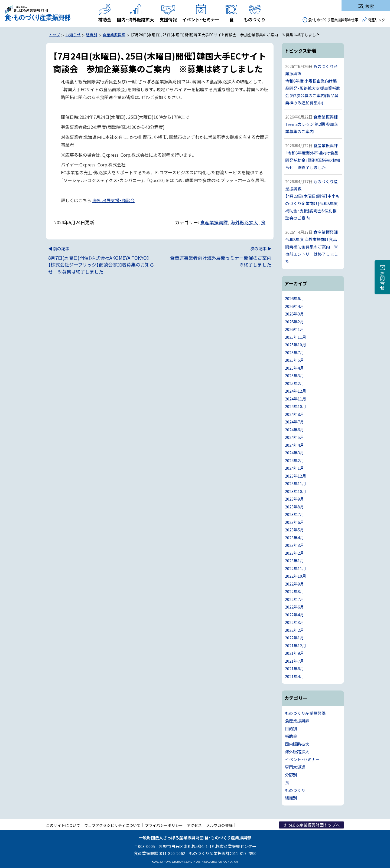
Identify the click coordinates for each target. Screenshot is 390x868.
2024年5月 (294, 437)
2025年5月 (294, 360)
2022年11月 (295, 568)
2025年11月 (295, 337)
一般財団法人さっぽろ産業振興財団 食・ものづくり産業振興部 (37, 13)
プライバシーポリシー (164, 825)
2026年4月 (294, 306)
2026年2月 (294, 322)
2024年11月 (295, 399)
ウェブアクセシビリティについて (112, 825)
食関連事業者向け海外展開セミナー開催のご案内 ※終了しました (220, 257)
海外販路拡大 (244, 222)
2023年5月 (294, 530)
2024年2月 (294, 460)
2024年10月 (295, 406)
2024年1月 (294, 468)
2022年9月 (294, 584)
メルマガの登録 (219, 825)
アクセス (194, 825)
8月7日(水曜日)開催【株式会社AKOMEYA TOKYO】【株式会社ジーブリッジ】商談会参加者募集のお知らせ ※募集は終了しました (102, 260)
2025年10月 (295, 345)
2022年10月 (295, 576)
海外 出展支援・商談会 (113, 200)
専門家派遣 (295, 767)
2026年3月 (294, 314)
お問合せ (382, 281)
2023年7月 (294, 514)
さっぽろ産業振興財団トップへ (311, 825)
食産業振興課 (214, 222)
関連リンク (376, 20)
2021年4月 (294, 676)
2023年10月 (295, 491)
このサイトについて (63, 825)
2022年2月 (294, 630)
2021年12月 (295, 645)
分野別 (291, 775)
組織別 (291, 798)
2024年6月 (294, 430)
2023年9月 (294, 499)
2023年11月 (295, 483)
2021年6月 (294, 668)
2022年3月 (294, 622)
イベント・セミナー (302, 759)
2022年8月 (294, 591)
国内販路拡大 (297, 744)
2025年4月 (294, 368)
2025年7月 (294, 352)
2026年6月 (294, 298)
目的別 (291, 729)
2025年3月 (294, 375)
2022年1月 (294, 638)
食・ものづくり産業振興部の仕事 (333, 20)
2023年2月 (294, 553)
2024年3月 (294, 453)
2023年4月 (294, 537)
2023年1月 (294, 560)
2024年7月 (294, 422)
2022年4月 (294, 615)
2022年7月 (294, 599)
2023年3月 (294, 545)
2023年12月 (295, 476)
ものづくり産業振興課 (305, 713)
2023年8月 (294, 507)
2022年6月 (294, 607)
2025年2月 (294, 383)
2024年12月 (295, 391)
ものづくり (295, 790)
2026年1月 (294, 329)
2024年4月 (294, 445)
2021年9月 (294, 653)
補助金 (291, 736)
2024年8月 (294, 414)
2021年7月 (294, 661)
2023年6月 (294, 522)
